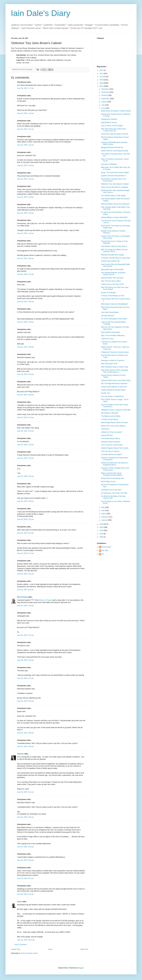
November (105, 92)
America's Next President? (111, 442)
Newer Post (16, 949)
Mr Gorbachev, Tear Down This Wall (114, 493)
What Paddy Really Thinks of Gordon (114, 423)
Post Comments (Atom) (29, 953)
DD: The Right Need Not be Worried (114, 384)
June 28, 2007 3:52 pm (25, 701)
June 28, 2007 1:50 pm (25, 258)
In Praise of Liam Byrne (110, 419)
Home (50, 949)
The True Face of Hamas (110, 451)
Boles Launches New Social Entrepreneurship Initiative (112, 474)
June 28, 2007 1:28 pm (25, 165)
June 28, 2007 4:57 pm (25, 878)
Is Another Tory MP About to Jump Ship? (116, 258)
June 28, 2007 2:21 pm (25, 431)
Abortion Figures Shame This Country (115, 448)
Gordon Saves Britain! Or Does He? (114, 387)
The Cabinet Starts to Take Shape (113, 196)
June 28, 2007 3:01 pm (25, 533)
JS (103, 554)
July (103, 105)
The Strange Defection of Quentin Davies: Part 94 (113, 274)
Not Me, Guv (106, 393)
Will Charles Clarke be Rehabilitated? (115, 304)
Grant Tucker (106, 547)
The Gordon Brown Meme (110, 439)
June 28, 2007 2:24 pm (25, 458)
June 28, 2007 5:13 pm (25, 894)
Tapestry (20, 754)
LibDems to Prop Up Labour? (112, 432)
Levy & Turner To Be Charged (112, 126)
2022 (102, 70)
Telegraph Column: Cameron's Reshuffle (116, 410)
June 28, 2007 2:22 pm (25, 445)
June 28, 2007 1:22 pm (25, 145)
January (105, 520)
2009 (102, 80)
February (105, 517)
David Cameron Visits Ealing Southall (115, 151)
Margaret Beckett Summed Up (112, 147)
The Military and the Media (111, 416)
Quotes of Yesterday (108, 293)
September (106, 99)
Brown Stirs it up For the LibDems (113, 426)
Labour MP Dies (107, 435)
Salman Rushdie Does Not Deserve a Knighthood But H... (115, 464)
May (103, 507)
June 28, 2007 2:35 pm (25, 476)
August (104, 102)
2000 (102, 537)
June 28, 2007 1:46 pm (25, 233)
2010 (102, 77)
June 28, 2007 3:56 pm (25, 733)
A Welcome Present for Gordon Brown (115, 352)
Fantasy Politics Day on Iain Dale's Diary (116, 380)
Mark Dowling (22, 597)
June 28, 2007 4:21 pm (25, 792)
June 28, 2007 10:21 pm (26, 940)
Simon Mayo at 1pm (108, 481)
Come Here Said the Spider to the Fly (115, 134)
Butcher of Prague (45, 600)
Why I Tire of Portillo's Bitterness (113, 336)
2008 (102, 83)
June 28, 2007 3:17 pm (25, 553)
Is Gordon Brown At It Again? (112, 454)
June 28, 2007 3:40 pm (25, 590)
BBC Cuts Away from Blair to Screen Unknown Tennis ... (114, 251)
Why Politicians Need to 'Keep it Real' (115, 367)
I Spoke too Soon (107, 339)
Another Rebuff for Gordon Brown (113, 390)
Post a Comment (20, 945)
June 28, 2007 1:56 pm (25, 302)
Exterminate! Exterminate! (110, 332)
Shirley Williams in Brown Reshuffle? (114, 217)
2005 (102, 527)
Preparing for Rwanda (109, 119)
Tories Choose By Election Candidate (115, 187)
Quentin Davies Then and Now (112, 278)
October (105, 95)
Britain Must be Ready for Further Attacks (116, 111)
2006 (102, 524)
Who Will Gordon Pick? (109, 364)
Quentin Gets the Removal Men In (113, 176)
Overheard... (106, 429)
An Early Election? (108, 316)
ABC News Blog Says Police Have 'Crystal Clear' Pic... (114, 130)
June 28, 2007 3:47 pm (25, 678)
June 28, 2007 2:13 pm (25, 418)
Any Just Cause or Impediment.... (113, 396)
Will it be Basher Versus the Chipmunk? (115, 204)
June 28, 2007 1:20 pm (25, 113)
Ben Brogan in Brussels (110, 413)
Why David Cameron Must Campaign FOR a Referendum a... (115, 371)
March (104, 514)
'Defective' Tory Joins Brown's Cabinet (115, 184)
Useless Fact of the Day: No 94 (112, 284)
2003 (102, 534)
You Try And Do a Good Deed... (113, 445)
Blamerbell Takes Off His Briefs (112, 270)
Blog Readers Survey (109, 122)
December (105, 89)
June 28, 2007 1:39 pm (25, 197)
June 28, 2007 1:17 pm (25, 88)
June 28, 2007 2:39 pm (25, 501)
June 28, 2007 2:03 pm (25, 374)
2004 (102, 530)
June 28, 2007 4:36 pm (25, 817)
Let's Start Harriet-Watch (110, 312)
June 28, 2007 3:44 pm (25, 660)
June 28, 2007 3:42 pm (25, 606)
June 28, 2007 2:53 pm (25, 519)
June (103, 108)
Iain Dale (105, 550)
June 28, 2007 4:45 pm (25, 860)
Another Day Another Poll (110, 261)
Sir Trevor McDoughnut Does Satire (114, 319)
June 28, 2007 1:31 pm (25, 179)
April (103, 511)
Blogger (81, 968)
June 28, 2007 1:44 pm (25, 213)
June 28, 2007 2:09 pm (25, 395)
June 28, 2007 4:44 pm (25, 847)
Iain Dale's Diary (41, 13)
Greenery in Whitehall (109, 164)
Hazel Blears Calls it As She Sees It (114, 246)
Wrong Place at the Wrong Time (113, 478)
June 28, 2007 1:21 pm (25, 129)
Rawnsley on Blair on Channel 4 (113, 360)
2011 (102, 74)
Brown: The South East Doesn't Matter (115, 173)
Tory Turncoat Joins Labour (111, 281)
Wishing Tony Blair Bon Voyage (112, 255)
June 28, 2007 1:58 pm (25, 347)
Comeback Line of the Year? (111, 490)
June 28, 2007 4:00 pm (25, 746)
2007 (102, 86)
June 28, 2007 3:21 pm (25, 574)
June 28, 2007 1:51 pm (25, 274)
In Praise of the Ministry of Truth (113, 296)
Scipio (20, 902)
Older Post (84, 949)
